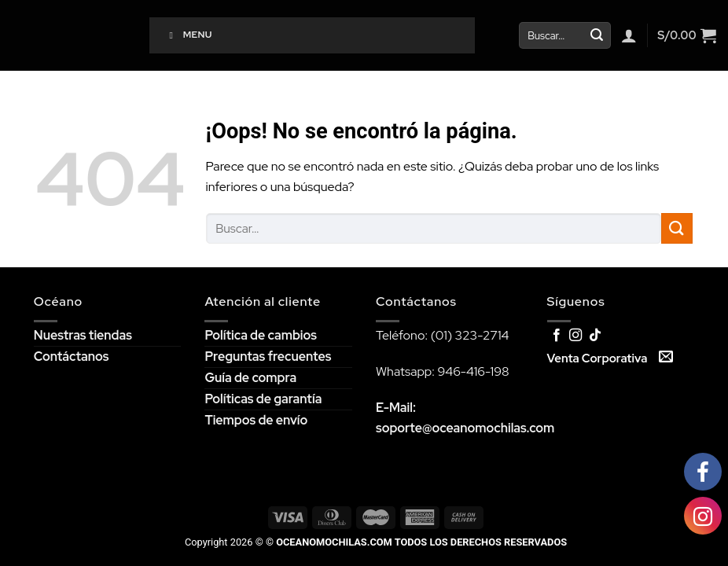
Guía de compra (250, 378)
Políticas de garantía (263, 399)
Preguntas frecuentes (268, 357)
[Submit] (597, 35)
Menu (189, 35)
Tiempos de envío (256, 420)
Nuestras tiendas (83, 335)
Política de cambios (260, 335)
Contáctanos (72, 357)
